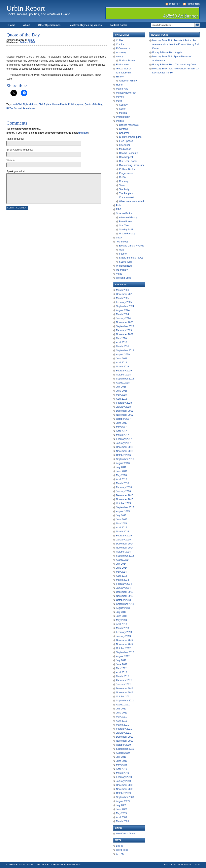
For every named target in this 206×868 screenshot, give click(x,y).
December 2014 (125, 544)
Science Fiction (124, 213)
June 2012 (122, 664)
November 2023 (125, 322)
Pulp (118, 205)
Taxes (122, 185)
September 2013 (125, 604)
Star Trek (124, 226)
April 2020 (122, 342)
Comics (120, 44)
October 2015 (123, 503)
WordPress (122, 850)
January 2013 (123, 636)
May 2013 (121, 620)
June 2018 (122, 391)
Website (11, 161)
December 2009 (125, 785)
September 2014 (125, 556)
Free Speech (126, 141)
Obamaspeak (126, 157)
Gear (122, 250)
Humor (120, 85)
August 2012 (123, 656)
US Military (122, 270)
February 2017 (124, 439)
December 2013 (125, 592)
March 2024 (122, 314)
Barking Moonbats (129, 125)
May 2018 (121, 395)
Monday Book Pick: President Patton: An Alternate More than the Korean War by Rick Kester (176, 44)
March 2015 (122, 532)
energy (120, 57)
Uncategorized (124, 266)
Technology (122, 242)
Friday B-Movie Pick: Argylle (167, 53)
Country (123, 105)
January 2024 (123, 318)
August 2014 (123, 560)
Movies (120, 97)
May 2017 (121, 427)
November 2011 (125, 693)
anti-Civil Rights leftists (25, 104)
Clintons (123, 129)
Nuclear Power (127, 61)
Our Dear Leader (128, 161)
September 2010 (125, 749)
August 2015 (123, 511)
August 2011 (123, 705)
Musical (123, 113)
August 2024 (123, 310)
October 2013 (123, 600)
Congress (124, 133)
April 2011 (122, 721)
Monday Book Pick (126, 93)
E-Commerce (123, 48)
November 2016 (125, 451)
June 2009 (122, 809)
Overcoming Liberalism (131, 165)
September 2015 (125, 507)
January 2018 (123, 407)
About (27, 25)
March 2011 (122, 725)
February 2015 (124, 536)
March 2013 (122, 628)
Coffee (120, 40)
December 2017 (125, 411)
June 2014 (122, 568)
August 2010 (123, 753)
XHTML (120, 854)
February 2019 (124, 371)
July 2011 (121, 709)
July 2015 (121, 515)
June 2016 (122, 471)
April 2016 (122, 479)
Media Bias (125, 149)
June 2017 (122, 423)
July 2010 (121, 757)
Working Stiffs (124, 278)
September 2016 (125, 459)
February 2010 (124, 777)
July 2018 (121, 387)
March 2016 (122, 483)
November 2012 (125, 644)
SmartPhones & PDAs (131, 258)
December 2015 (125, 495)
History (120, 77)
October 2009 (123, 793)
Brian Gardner (72, 865)
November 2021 (125, 334)
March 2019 (122, 367)
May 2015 (121, 524)
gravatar (83, 133)
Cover (122, 109)
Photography (123, 117)
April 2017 (122, 431)
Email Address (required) (20, 150)
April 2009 (122, 817)
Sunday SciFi (126, 230)
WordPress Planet (126, 834)
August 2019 (123, 355)
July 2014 (121, 564)
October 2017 (123, 419)
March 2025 (122, 298)
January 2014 (123, 588)
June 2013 (122, 616)
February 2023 (124, 330)
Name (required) (15, 139)
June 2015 (122, 520)
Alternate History (128, 218)
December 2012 (125, 640)
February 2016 (124, 487)
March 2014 (122, 580)
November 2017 (125, 415)
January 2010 (123, 781)
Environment (123, 65)
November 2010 (125, 741)
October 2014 (123, 552)
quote (80, 104)
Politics (24, 42)
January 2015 (123, 540)
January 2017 (123, 443)
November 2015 (125, 499)
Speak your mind (15, 171)
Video (119, 274)
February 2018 (124, 403)
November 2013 (125, 596)
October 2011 (123, 697)
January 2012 (123, 685)
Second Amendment (25, 108)
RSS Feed (175, 4)
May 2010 (121, 765)
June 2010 (122, 761)
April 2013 (122, 624)
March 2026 (122, 290)
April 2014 (122, 576)
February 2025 (124, 302)
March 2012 (122, 676)
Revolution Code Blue (40, 865)
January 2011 (123, 733)
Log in (119, 846)
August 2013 (123, 608)
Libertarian (125, 145)
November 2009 (125, 789)
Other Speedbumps (49, 25)
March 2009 (122, 821)
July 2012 (121, 660)
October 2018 (123, 375)
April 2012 (122, 672)
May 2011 (121, 717)
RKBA (32, 42)
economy (121, 53)
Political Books (118, 25)
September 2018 (125, 379)
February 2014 (124, 584)
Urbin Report (26, 8)
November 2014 (125, 548)
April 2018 (122, 399)
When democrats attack (132, 201)
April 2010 (122, 769)
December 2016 (125, 447)
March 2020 (122, 346)
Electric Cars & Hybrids (131, 246)
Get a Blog (170, 865)
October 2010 (123, 745)
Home (12, 25)
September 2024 (125, 306)
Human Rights (60, 104)
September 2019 (125, 350)
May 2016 (121, 475)
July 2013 (121, 612)
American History (128, 81)
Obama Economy (128, 153)
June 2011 (122, 713)
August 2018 (123, 383)
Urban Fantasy (127, 234)
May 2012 (121, 668)
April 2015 (122, 528)
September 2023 (125, 326)
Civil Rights (45, 104)
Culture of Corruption (130, 137)
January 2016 (123, 491)
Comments (193, 4)
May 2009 (121, 813)
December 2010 (125, 737)
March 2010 (122, 773)
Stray (119, 238)
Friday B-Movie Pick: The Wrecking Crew (174, 65)
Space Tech (125, 262)
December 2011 (125, 689)
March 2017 (122, 435)
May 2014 (121, 572)
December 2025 (125, 294)
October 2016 (123, 455)
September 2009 (125, 797)
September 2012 (125, 652)
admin (31, 40)
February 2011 (124, 729)
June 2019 (122, 359)
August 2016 (123, 463)
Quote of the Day (93, 104)
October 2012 (123, 648)
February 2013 (124, 632)
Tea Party (124, 189)
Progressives (126, 173)
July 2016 (121, 467)
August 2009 (123, 801)
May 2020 (121, 338)
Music (119, 101)
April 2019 (122, 363)
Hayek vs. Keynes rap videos (85, 25)
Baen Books (126, 222)
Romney (124, 181)
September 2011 (125, 701)
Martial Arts (122, 89)
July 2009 (121, 805)
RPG (119, 209)
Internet (123, 254)
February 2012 (124, 680)
